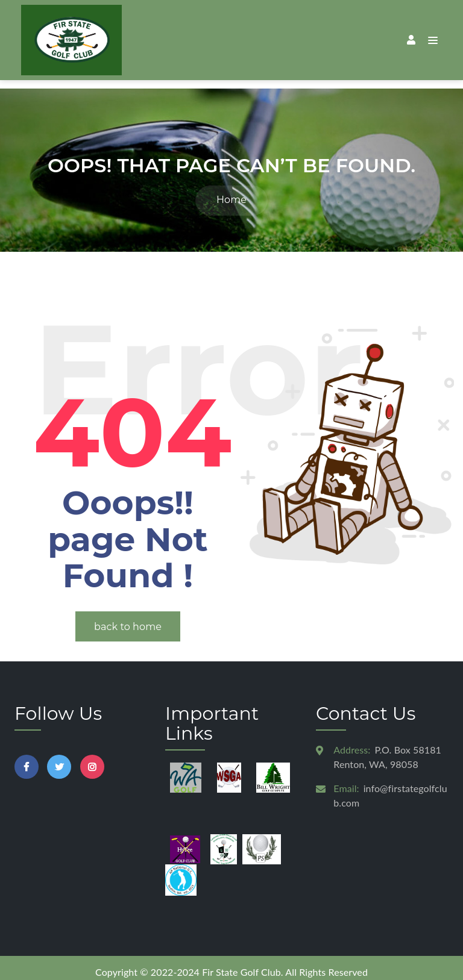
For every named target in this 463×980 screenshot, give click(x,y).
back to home (128, 618)
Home (231, 191)
